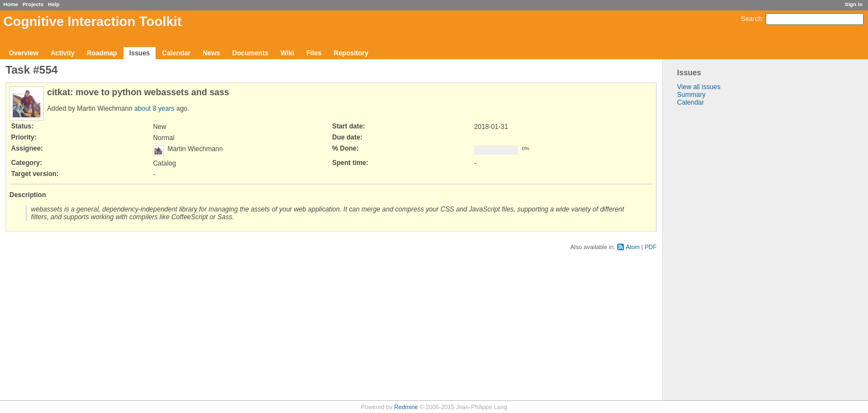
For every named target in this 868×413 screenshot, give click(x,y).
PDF (650, 247)
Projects (33, 4)
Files (314, 53)
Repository (351, 53)
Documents (250, 53)
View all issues (699, 87)
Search (751, 19)
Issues (139, 53)
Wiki (288, 53)
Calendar (176, 53)
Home (11, 4)
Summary (691, 95)
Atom (632, 247)
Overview (24, 53)
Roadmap (102, 53)
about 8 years (154, 109)
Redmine (406, 407)
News (211, 53)
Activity (62, 53)
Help (54, 4)
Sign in (854, 4)
